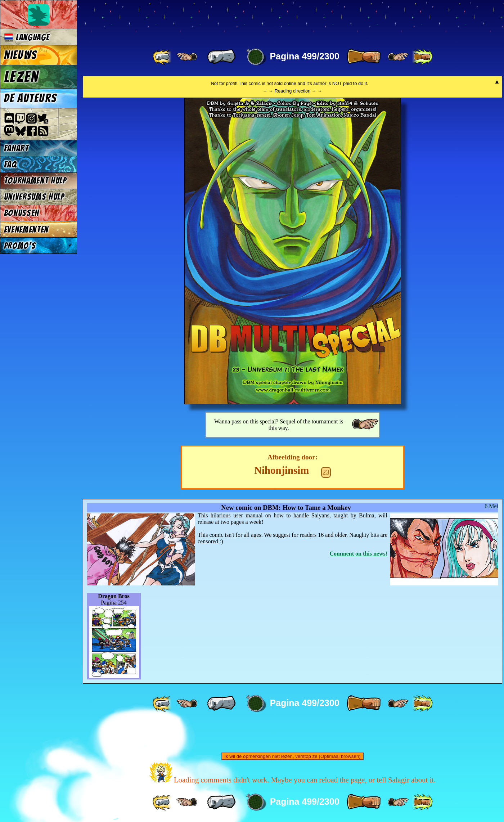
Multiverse (188, 20)
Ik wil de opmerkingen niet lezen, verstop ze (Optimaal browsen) (292, 756)
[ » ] (364, 57)
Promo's (20, 246)
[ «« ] (163, 57)
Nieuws (20, 55)
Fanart (16, 148)
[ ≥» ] (398, 57)
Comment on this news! (359, 554)
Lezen (21, 77)
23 (326, 472)
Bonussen (22, 213)
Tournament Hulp (35, 181)
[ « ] (221, 57)
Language (27, 37)
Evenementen (26, 230)
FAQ (10, 164)
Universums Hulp (34, 197)
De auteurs (30, 98)
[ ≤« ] (187, 57)
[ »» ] (422, 57)
